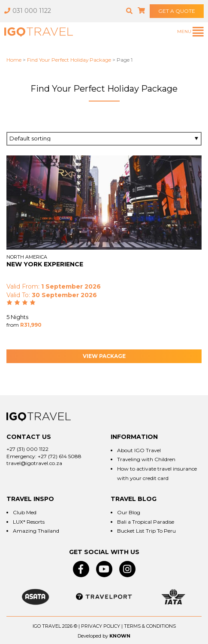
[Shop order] (104, 139)
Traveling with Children (146, 459)
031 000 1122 (28, 11)
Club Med (25, 512)
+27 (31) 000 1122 (27, 449)
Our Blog (129, 512)
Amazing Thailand (36, 531)
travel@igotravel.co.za (34, 463)
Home (14, 60)
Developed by (93, 636)
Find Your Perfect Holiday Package (69, 60)
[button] (129, 11)
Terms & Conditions (150, 626)
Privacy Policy (101, 626)
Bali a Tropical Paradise (146, 522)
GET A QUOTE (177, 11)
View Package (104, 356)
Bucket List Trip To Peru (146, 531)
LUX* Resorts (29, 522)
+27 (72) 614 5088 (60, 456)
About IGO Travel (139, 450)
